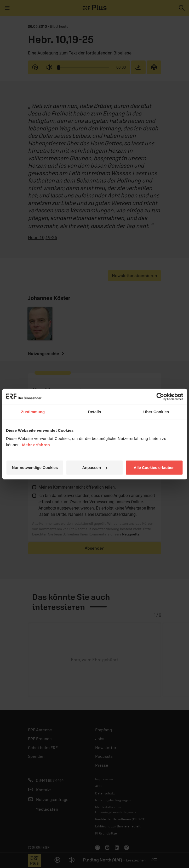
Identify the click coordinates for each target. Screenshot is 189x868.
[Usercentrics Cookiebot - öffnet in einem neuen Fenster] (160, 396)
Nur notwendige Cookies (35, 468)
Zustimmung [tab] (33, 411)
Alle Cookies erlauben (154, 468)
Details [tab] (95, 411)
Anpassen (95, 468)
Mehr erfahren (36, 445)
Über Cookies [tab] (156, 411)
